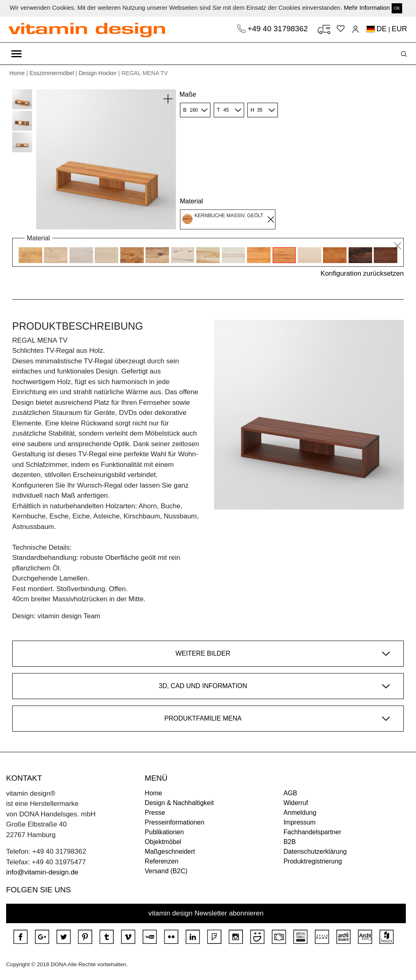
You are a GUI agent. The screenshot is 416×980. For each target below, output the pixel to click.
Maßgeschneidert (170, 852)
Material (192, 201)
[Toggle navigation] (16, 54)
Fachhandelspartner (312, 832)
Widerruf (296, 803)
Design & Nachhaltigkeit (179, 803)
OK (397, 8)
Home (17, 73)
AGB (290, 793)
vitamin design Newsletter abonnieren (206, 913)
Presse (155, 813)
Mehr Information (367, 8)
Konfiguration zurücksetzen (362, 273)
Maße (188, 94)
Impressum (300, 822)
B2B (290, 842)
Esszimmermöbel (52, 73)
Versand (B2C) (166, 871)
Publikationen (164, 832)
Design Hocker (98, 73)
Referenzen (161, 861)
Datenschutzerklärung (315, 852)
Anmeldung (300, 813)
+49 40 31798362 (279, 29)
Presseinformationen (174, 822)
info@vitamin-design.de (42, 872)
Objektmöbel (163, 842)
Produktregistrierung (313, 861)
